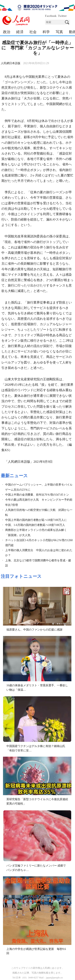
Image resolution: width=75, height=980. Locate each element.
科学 (46, 32)
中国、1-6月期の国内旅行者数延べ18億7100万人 (35, 525)
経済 (20, 32)
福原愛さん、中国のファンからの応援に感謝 (34, 630)
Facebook (51, 16)
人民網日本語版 (11, 63)
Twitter (62, 16)
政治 (7, 32)
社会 (33, 32)
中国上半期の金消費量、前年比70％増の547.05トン (37, 495)
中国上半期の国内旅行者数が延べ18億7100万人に (36, 520)
